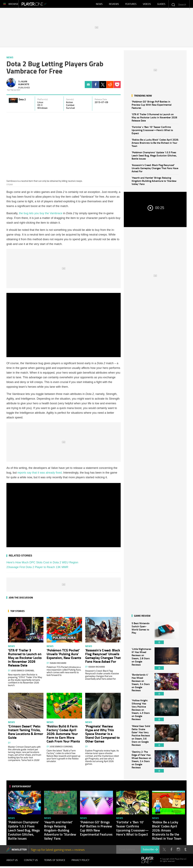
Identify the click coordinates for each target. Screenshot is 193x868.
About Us (12, 862)
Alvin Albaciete (24, 84)
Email (88, 86)
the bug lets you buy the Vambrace (41, 215)
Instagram (178, 851)
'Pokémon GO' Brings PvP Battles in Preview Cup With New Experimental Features (152, 106)
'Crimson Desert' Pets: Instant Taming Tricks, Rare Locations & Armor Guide (26, 733)
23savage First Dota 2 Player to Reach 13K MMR (37, 569)
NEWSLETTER (19, 851)
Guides (161, 5)
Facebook (95, 86)
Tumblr (185, 851)
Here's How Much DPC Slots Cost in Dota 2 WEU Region (42, 564)
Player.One (45, 5)
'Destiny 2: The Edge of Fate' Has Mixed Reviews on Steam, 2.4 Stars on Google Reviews (142, 763)
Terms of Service (55, 862)
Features (131, 5)
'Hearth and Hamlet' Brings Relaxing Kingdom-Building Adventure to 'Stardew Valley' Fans (154, 182)
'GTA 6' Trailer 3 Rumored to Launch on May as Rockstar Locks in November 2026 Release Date (154, 119)
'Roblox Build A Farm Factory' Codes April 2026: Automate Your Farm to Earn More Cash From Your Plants (63, 735)
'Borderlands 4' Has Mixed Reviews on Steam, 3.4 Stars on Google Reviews (142, 686)
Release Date (101, 101)
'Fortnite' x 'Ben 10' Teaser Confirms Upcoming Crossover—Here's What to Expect (152, 132)
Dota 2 (22, 101)
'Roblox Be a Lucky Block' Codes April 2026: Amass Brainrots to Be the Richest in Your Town (155, 144)
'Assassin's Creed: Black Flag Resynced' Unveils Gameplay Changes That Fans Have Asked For (155, 170)
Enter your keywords (173, 5)
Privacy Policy (80, 862)
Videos (147, 5)
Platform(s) (43, 101)
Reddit (110, 86)
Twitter (103, 86)
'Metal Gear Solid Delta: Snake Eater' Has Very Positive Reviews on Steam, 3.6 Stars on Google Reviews (142, 737)
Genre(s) (70, 101)
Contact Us (31, 862)
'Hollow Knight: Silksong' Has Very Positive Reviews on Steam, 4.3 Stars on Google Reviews (142, 712)
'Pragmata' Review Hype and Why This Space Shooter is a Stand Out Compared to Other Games (102, 735)
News (99, 5)
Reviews (114, 5)
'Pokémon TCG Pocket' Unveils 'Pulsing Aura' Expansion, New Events (64, 655)
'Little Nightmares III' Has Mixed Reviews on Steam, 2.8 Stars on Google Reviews (142, 660)
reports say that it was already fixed (40, 474)
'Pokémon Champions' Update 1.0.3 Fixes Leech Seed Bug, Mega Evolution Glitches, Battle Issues (154, 157)
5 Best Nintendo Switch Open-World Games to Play (142, 634)
